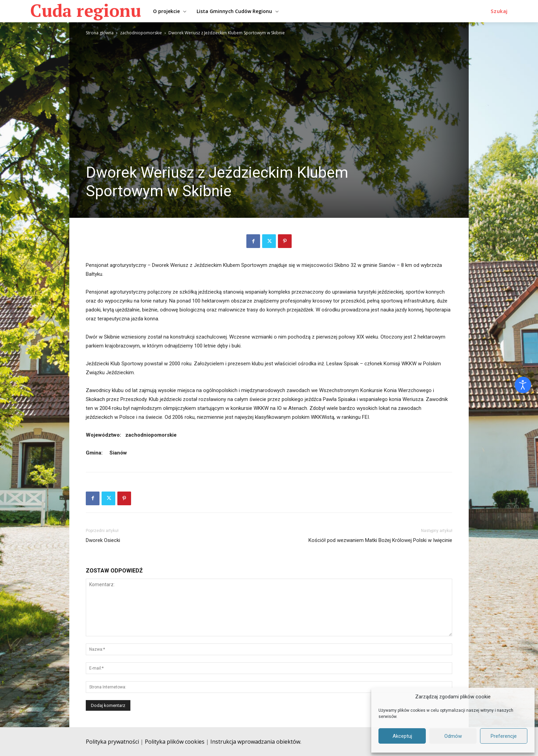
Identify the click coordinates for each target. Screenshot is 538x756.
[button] (499, 11)
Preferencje (504, 736)
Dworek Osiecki (103, 540)
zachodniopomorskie (141, 33)
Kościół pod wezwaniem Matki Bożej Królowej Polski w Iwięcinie (380, 540)
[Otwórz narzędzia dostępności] (523, 385)
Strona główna (100, 33)
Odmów (453, 736)
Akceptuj (402, 736)
